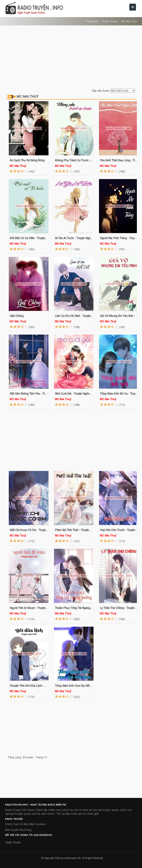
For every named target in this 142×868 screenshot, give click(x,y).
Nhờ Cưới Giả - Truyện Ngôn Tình (74, 394)
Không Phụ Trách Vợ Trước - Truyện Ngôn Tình (74, 160)
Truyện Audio (110, 21)
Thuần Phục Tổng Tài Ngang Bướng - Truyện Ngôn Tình (74, 608)
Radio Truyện (13, 842)
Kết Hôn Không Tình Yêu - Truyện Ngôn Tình (29, 394)
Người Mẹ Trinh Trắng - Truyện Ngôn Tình (119, 238)
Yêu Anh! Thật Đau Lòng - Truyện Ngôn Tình (119, 160)
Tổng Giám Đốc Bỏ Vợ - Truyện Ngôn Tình (119, 394)
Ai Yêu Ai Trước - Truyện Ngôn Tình (74, 238)
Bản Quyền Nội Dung (18, 830)
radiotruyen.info (73, 858)
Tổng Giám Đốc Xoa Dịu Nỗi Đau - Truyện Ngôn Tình (74, 686)
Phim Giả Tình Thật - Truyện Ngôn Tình (74, 530)
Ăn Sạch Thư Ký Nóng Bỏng (27, 160)
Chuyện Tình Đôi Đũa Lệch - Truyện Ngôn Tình (29, 686)
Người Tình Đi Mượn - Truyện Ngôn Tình (29, 608)
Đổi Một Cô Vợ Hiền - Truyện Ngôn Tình (29, 238)
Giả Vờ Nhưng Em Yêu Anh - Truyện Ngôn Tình (119, 316)
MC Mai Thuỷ (129, 21)
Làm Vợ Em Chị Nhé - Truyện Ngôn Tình (74, 316)
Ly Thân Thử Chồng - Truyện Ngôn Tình (119, 608)
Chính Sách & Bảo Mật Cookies (25, 824)
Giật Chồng (17, 316)
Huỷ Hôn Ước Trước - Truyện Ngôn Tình (119, 530)
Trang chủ (92, 21)
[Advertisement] (71, 58)
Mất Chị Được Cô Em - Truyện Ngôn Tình (29, 530)
